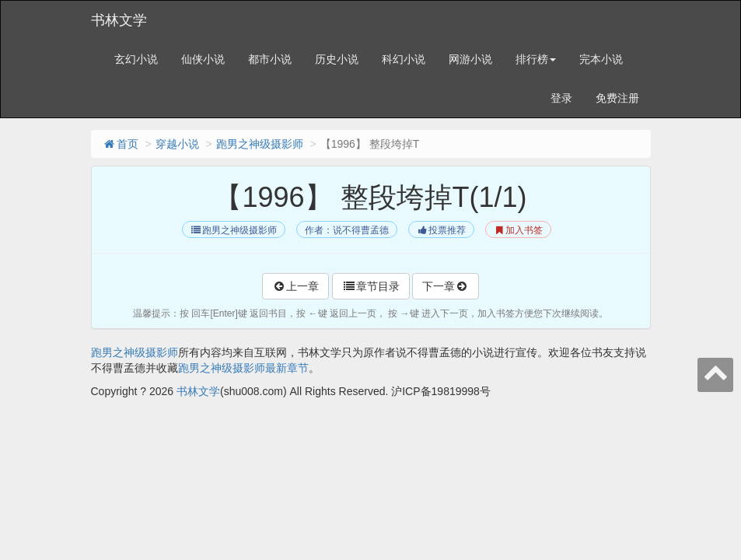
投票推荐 (441, 230)
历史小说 (337, 59)
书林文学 (119, 20)
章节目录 (371, 286)
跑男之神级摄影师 (260, 144)
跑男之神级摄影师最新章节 (243, 368)
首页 (121, 144)
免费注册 (617, 98)
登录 (561, 98)
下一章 (446, 286)
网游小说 (470, 59)
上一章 (295, 286)
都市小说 (270, 59)
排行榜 (536, 59)
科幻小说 (404, 59)
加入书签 (518, 230)
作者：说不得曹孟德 (347, 230)
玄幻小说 (136, 59)
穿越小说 (177, 144)
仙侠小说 (203, 59)
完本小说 (601, 59)
